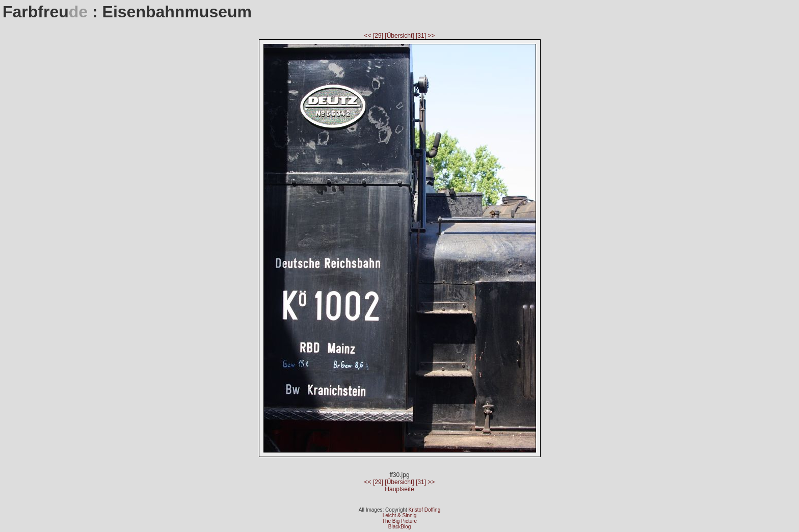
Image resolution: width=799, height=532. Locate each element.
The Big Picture (400, 521)
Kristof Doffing (425, 510)
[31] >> (425, 36)
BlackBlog (400, 527)
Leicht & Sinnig (400, 515)
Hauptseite (399, 489)
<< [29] (375, 36)
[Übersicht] (400, 36)
